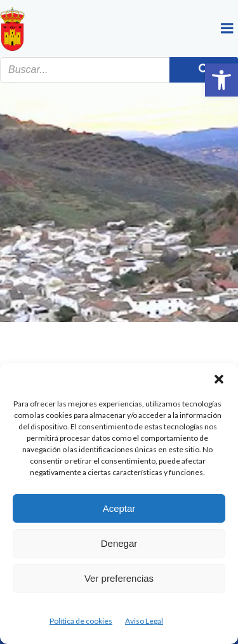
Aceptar (119, 508)
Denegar (119, 543)
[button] (221, 80)
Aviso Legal (144, 621)
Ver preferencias (119, 578)
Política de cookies (81, 621)
